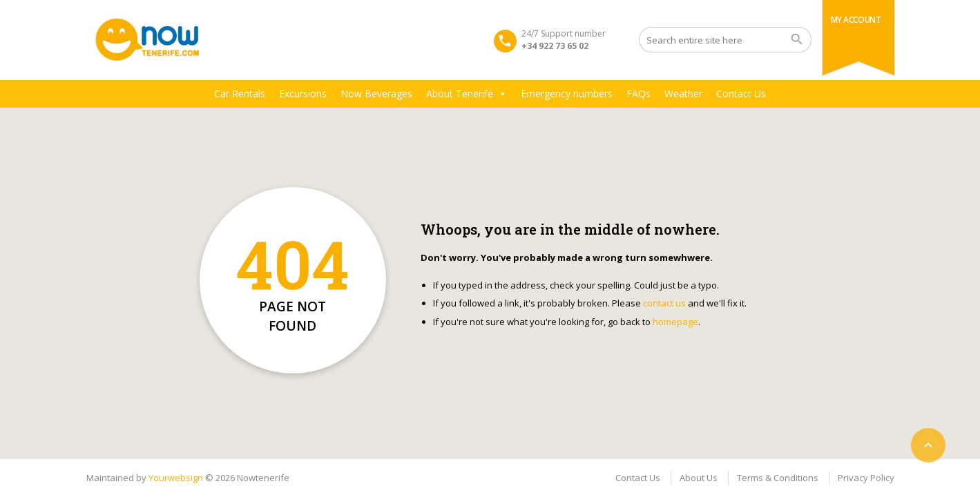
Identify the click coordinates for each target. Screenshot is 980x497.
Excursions (303, 94)
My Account (856, 20)
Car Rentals (240, 94)
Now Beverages (376, 94)
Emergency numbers (567, 94)
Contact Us (741, 94)
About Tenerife (467, 94)
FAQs (638, 94)
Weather (683, 94)
